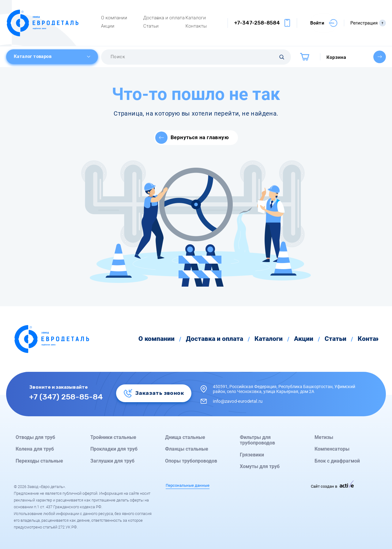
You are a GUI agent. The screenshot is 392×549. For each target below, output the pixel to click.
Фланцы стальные (187, 449)
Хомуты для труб (260, 467)
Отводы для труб (35, 437)
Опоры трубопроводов (191, 461)
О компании (114, 18)
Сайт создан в (332, 486)
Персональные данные (188, 486)
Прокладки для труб (114, 449)
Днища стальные (185, 437)
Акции (108, 26)
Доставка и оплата (164, 18)
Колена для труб (35, 449)
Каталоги (196, 18)
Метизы (324, 437)
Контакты (196, 26)
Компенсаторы (332, 449)
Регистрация (368, 23)
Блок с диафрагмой (337, 461)
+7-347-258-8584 (257, 23)
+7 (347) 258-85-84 (66, 396)
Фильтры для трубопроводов (257, 440)
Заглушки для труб (112, 461)
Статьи (151, 26)
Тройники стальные (113, 437)
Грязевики (252, 455)
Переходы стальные (39, 461)
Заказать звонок (154, 393)
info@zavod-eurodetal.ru (238, 401)
